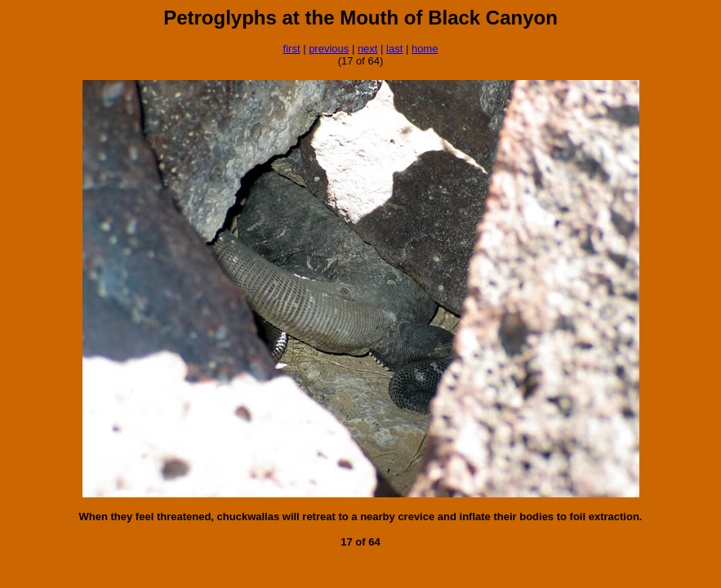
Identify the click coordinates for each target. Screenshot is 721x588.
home (425, 49)
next (368, 49)
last (394, 49)
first (292, 49)
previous (329, 49)
